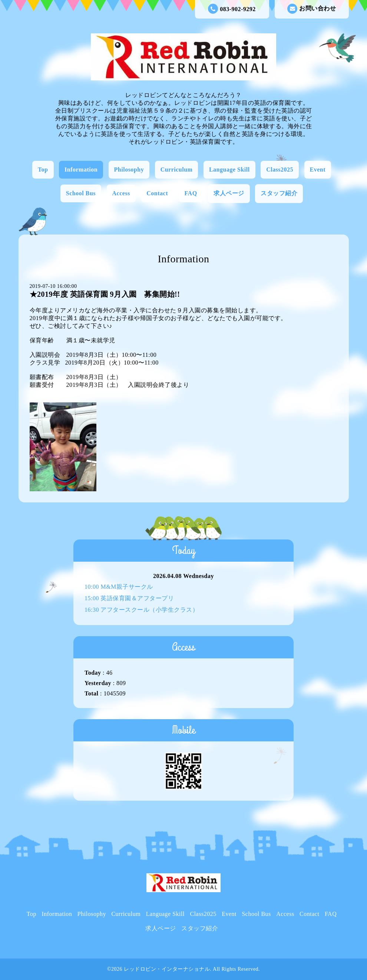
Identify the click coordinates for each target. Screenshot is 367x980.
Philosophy (129, 170)
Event (318, 170)
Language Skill (229, 170)
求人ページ (229, 193)
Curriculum (177, 170)
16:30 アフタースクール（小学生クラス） (141, 610)
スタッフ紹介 (279, 193)
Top (43, 170)
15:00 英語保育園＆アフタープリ (129, 598)
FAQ (191, 193)
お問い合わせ (312, 9)
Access (121, 193)
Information (81, 170)
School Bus (81, 193)
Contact (157, 193)
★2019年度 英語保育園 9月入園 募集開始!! (105, 294)
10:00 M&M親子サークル (119, 587)
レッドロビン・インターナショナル (167, 969)
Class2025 (280, 170)
